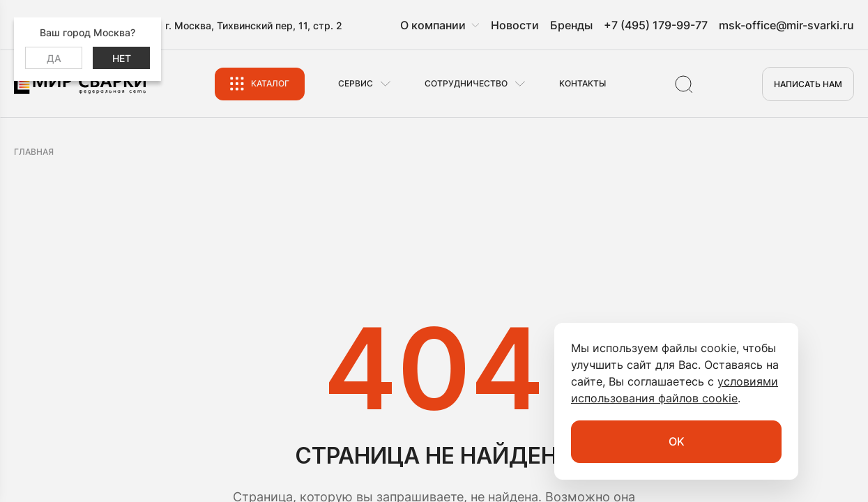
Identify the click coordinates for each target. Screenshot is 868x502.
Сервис (356, 83)
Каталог (270, 83)
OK (677, 441)
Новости (515, 25)
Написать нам (808, 84)
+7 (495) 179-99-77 (656, 25)
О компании (433, 25)
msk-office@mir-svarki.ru (786, 25)
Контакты (583, 83)
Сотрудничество (466, 83)
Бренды (571, 25)
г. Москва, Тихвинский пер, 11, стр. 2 (254, 25)
